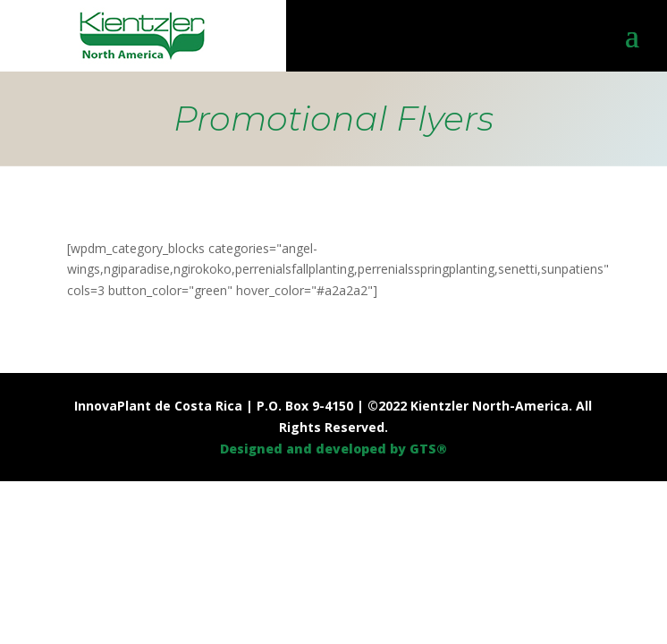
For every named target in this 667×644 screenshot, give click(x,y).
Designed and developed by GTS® (333, 449)
